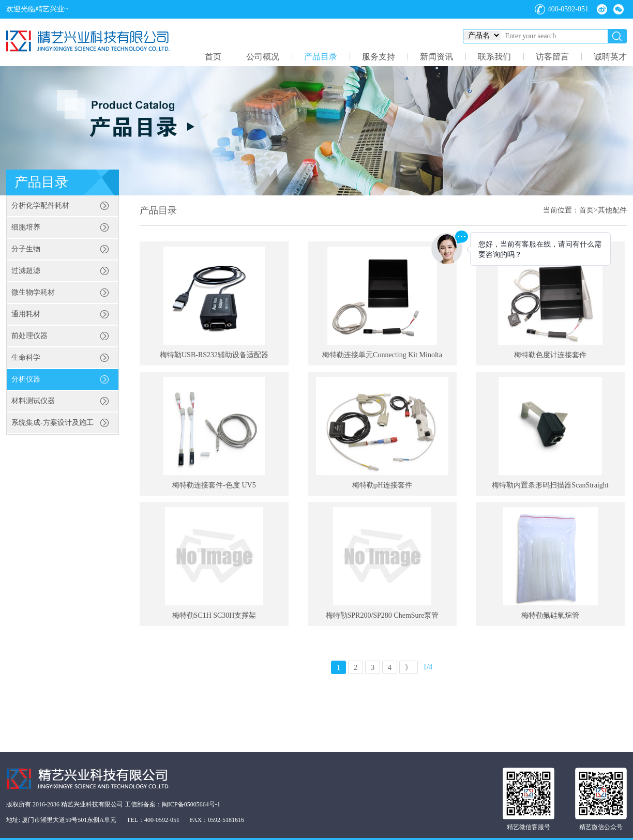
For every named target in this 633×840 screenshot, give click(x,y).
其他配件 (612, 210)
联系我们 (494, 57)
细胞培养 (26, 227)
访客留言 (552, 57)
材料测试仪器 (33, 401)
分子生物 (26, 249)
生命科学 (26, 357)
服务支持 (379, 57)
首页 (213, 57)
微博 (602, 9)
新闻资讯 (436, 57)
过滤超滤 (26, 271)
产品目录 (321, 57)
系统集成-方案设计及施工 (52, 423)
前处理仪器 (29, 336)
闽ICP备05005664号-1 (191, 804)
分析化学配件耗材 (40, 205)
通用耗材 (26, 314)
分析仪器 (26, 379)
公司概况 (263, 57)
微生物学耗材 (33, 292)
